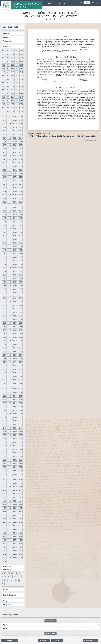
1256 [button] (4, 348)
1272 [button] (4, 362)
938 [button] (17, 69)
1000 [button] (4, 117)
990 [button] (4, 108)
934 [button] (21, 65)
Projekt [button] (58, 3)
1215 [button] (20, 309)
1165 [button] (9, 264)
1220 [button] (4, 316)
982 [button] (13, 101)
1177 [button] (9, 275)
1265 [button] (9, 355)
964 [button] (21, 86)
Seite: (82, 3)
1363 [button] (20, 442)
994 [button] (21, 108)
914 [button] (21, 51)
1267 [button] (20, 355)
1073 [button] (9, 181)
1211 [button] (20, 305)
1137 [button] (9, 239)
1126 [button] (15, 229)
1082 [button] (15, 188)
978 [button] (17, 97)
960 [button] (4, 86)
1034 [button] (15, 145)
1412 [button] (4, 490)
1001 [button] (9, 117)
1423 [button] (20, 497)
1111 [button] (20, 214)
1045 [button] (9, 156)
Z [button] (9, 584)
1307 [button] (20, 392)
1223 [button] (20, 316)
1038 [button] (15, 149)
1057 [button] (9, 166)
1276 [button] (4, 366)
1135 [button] (20, 236)
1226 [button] (15, 319)
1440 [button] (4, 515)
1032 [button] (4, 145)
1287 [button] (20, 373)
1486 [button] (15, 554)
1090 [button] (15, 195)
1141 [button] (9, 243)
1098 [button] (15, 202)
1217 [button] (9, 312)
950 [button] (4, 79)
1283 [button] (20, 369)
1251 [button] (20, 341)
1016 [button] (4, 131)
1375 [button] (20, 453)
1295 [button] (20, 380)
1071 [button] (20, 177)
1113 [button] (9, 218)
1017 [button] (9, 131)
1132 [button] (4, 236)
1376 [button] (4, 456)
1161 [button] (9, 261)
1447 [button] (20, 519)
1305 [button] (9, 392)
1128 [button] (4, 232)
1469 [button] (9, 540)
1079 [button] (20, 184)
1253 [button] (9, 344)
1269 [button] (9, 359)
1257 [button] (9, 348)
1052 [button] (4, 163)
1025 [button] (9, 138)
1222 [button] (15, 316)
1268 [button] (4, 359)
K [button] (9, 577)
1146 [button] (15, 246)
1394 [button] (15, 471)
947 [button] (13, 76)
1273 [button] (9, 362)
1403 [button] (20, 480)
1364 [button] (4, 446)
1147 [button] (20, 246)
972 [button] (13, 93)
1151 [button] (20, 250)
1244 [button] (4, 337)
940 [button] (4, 72)
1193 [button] (9, 289)
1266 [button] (15, 355)
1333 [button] (9, 417)
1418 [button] (15, 494)
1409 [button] (9, 487)
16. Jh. (5, 628)
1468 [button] (4, 540)
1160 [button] (4, 261)
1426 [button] (15, 501)
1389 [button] (9, 467)
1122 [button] (15, 225)
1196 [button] (4, 293)
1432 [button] (4, 508)
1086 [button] (15, 191)
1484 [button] (4, 554)
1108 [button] (4, 214)
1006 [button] (15, 120)
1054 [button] (15, 163)
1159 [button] (20, 257)
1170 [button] (15, 268)
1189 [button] (9, 286)
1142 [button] (15, 243)
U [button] (17, 580)
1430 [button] (15, 504)
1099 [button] (20, 202)
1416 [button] (4, 494)
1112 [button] (4, 218)
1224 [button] (4, 319)
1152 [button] (4, 254)
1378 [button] (15, 456)
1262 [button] (15, 351)
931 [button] (8, 65)
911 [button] (8, 51)
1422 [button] (15, 497)
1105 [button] (9, 211)
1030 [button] (15, 141)
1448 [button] (4, 522)
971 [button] (8, 93)
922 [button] (13, 58)
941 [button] (8, 72)
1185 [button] (9, 282)
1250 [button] (15, 341)
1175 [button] (20, 271)
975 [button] (4, 97)
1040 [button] (4, 152)
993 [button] (17, 108)
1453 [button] (9, 526)
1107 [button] (20, 211)
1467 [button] (20, 536)
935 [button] (4, 69)
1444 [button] (4, 519)
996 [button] (8, 111)
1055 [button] (20, 163)
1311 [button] (20, 396)
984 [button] (21, 101)
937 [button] (13, 69)
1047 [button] (20, 156)
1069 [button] (9, 177)
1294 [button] (15, 380)
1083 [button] (20, 188)
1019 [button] (20, 131)
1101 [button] (9, 207)
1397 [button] (9, 474)
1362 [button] (15, 442)
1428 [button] (4, 504)
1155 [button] (20, 254)
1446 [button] (15, 519)
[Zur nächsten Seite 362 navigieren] (91, 641)
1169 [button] (9, 268)
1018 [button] (15, 131)
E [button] (14, 573)
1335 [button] (20, 417)
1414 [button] (15, 490)
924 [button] (21, 58)
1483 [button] (20, 551)
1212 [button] (4, 309)
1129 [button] (9, 232)
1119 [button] (20, 222)
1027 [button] (20, 138)
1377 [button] (9, 456)
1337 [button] (9, 421)
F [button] (17, 573)
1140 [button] (4, 243)
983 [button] (17, 101)
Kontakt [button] (67, 3)
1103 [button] (20, 207)
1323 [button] (20, 407)
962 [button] (13, 86)
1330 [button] (15, 414)
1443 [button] (20, 515)
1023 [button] (20, 134)
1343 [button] (20, 424)
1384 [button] (4, 463)
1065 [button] (9, 173)
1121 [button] (9, 225)
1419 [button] (20, 494)
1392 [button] (4, 471)
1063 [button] (20, 170)
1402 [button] (15, 480)
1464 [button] (4, 536)
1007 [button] (20, 120)
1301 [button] (9, 389)
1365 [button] (9, 446)
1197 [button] (9, 293)
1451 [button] (20, 522)
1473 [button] (9, 544)
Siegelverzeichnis (10, 601)
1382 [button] (15, 460)
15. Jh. (5, 625)
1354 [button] (15, 435)
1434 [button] (15, 508)
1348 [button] (4, 432)
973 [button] (17, 93)
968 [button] (17, 90)
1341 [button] (9, 424)
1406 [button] (15, 483)
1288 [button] (4, 376)
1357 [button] (9, 439)
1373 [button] (9, 453)
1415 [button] (20, 490)
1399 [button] (20, 474)
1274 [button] (15, 362)
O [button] (20, 577)
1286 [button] (15, 373)
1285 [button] (9, 373)
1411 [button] (20, 487)
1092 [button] (4, 198)
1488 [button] (4, 558)
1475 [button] (20, 544)
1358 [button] (15, 439)
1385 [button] (9, 463)
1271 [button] (20, 359)
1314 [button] (15, 400)
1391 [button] (20, 467)
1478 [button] (15, 547)
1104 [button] (4, 211)
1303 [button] (20, 389)
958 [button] (17, 83)
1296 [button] (4, 383)
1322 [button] (15, 407)
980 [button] (4, 101)
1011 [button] (20, 124)
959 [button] (21, 83)
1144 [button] (4, 246)
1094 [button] (15, 198)
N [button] (17, 577)
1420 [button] (4, 497)
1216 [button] (4, 312)
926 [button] (8, 61)
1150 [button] (15, 250)
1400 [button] (4, 480)
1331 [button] (20, 414)
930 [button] (4, 65)
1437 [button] (9, 512)
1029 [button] (9, 141)
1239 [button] (20, 330)
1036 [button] (4, 149)
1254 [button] (15, 344)
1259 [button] (20, 348)
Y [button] (6, 584)
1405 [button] (9, 483)
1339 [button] (20, 421)
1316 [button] (4, 403)
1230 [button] (15, 323)
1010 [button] (15, 124)
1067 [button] (20, 173)
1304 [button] (4, 392)
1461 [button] (9, 533)
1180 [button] (4, 278)
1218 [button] (15, 312)
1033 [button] (9, 145)
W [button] (3, 584)
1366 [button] (15, 446)
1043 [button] (20, 152)
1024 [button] (4, 138)
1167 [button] (20, 264)
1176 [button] (4, 275)
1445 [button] (9, 519)
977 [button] (13, 97)
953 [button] (17, 79)
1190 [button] (15, 286)
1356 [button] (4, 439)
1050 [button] (15, 159)
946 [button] (8, 76)
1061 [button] (9, 170)
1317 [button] (9, 403)
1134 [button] (15, 236)
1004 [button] (4, 120)
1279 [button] (20, 366)
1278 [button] (15, 366)
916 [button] (8, 54)
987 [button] (13, 104)
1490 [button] (15, 558)
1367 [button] (20, 446)
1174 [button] (15, 271)
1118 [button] (15, 222)
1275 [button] (20, 362)
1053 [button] (9, 163)
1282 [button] (15, 369)
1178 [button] (15, 275)
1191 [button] (20, 286)
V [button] (20, 580)
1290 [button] (15, 376)
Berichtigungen (10, 595)
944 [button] (21, 72)
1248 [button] (4, 341)
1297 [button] (9, 383)
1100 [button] (4, 207)
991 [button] (8, 108)
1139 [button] (20, 239)
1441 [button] (9, 515)
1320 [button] (4, 407)
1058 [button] (15, 166)
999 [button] (21, 111)
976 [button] (8, 97)
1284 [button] (4, 373)
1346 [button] (15, 428)
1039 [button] (20, 149)
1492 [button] (4, 561)
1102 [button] (15, 207)
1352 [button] (4, 435)
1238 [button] (15, 330)
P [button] (3, 580)
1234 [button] (15, 327)
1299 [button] (20, 383)
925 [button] (4, 61)
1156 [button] (4, 257)
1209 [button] (9, 305)
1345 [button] (9, 428)
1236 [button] (4, 330)
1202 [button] (15, 298)
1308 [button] (4, 396)
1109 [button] (9, 214)
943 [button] (17, 72)
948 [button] (17, 76)
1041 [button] (9, 152)
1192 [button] (4, 289)
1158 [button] (15, 257)
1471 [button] (20, 540)
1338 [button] (15, 421)
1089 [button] (9, 195)
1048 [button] (4, 159)
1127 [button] (20, 229)
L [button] (11, 577)
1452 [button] (4, 526)
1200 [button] (4, 298)
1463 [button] (20, 533)
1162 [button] (15, 261)
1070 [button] (15, 177)
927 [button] (13, 61)
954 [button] (21, 79)
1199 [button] (20, 293)
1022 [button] (15, 134)
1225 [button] (9, 319)
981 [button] (8, 101)
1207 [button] (20, 302)
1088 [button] (4, 195)
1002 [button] (15, 117)
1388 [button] (4, 467)
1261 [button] (9, 351)
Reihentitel (8, 33)
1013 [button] (9, 127)
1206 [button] (15, 302)
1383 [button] (20, 460)
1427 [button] (20, 501)
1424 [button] (4, 501)
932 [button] (13, 65)
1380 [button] (4, 460)
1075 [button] (20, 181)
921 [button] (8, 58)
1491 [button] (20, 558)
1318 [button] (15, 403)
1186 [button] (15, 282)
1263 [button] (20, 351)
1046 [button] (15, 156)
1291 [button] (20, 376)
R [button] (9, 580)
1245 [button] (9, 337)
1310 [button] (15, 396)
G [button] (19, 573)
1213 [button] (9, 309)
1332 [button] (4, 417)
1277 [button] (9, 366)
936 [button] (8, 69)
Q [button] (6, 580)
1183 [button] (20, 278)
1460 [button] (4, 533)
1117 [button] (9, 222)
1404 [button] (4, 483)
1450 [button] (15, 522)
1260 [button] (4, 351)
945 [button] (4, 76)
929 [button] (21, 61)
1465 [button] (9, 536)
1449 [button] (9, 522)
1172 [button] (4, 271)
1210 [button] (15, 305)
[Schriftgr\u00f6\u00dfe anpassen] (93, 3)
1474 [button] (15, 544)
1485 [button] (9, 554)
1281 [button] (9, 369)
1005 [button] (9, 120)
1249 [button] (9, 341)
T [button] (14, 580)
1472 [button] (4, 544)
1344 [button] (4, 428)
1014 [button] (15, 127)
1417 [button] (9, 494)
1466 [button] (15, 536)
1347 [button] (20, 428)
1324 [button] (4, 410)
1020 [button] (4, 134)
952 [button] (13, 79)
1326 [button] (15, 410)
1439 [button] (20, 512)
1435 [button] (20, 508)
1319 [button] (20, 403)
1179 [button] (20, 275)
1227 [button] (20, 319)
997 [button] (13, 111)
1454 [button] (15, 526)
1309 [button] (9, 396)
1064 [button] (4, 173)
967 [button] (13, 90)
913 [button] (17, 51)
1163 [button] (20, 261)
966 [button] (8, 90)
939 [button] (21, 69)
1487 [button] (20, 554)
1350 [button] (15, 432)
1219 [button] (20, 312)
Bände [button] (49, 3)
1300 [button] (4, 389)
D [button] (11, 573)
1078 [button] (15, 184)
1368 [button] (4, 449)
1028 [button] (4, 141)
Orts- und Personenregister (10, 568)
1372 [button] (4, 453)
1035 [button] (20, 145)
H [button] (3, 577)
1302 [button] (15, 389)
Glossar (6, 589)
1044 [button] (4, 156)
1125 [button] (9, 229)
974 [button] (21, 93)
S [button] (11, 580)
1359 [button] (20, 439)
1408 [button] (4, 487)
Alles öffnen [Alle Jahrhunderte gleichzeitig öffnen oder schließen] (50, 621)
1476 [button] (4, 547)
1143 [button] (20, 243)
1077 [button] (9, 184)
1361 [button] (9, 442)
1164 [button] (4, 264)
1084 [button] (4, 191)
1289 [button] (9, 376)
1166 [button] (15, 264)
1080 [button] (4, 188)
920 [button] (4, 58)
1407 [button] (20, 483)
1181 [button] (9, 278)
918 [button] (17, 54)
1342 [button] (15, 424)
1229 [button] (9, 323)
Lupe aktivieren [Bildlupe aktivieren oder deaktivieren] (90, 140)
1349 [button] (9, 432)
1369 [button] (9, 449)
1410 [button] (15, 487)
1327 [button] (20, 410)
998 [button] (17, 111)
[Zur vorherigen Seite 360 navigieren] (10, 641)
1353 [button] (9, 435)
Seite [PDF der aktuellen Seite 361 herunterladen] (44, 641)
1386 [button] (15, 463)
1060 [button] (4, 170)
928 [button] (17, 61)
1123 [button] (20, 225)
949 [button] (21, 76)
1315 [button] (20, 400)
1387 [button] (20, 463)
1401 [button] (9, 480)
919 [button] (21, 54)
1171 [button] (20, 268)
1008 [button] (4, 124)
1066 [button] (15, 173)
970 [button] (4, 93)
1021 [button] (9, 134)
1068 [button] (4, 177)
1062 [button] (15, 170)
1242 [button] (15, 334)
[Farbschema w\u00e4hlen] (97, 3)
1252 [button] (4, 344)
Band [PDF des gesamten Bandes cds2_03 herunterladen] (57, 641)
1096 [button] (4, 202)
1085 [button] (9, 191)
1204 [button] (4, 302)
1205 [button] (9, 302)
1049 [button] (9, 159)
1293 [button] (9, 380)
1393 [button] (9, 471)
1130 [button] (15, 232)
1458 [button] (15, 529)
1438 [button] (15, 512)
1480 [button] (4, 551)
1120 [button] (4, 225)
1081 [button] (9, 188)
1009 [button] (9, 124)
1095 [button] (20, 198)
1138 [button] (15, 239)
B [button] (6, 573)
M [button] (14, 577)
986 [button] (8, 104)
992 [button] (13, 108)
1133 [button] (9, 236)
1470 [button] (15, 540)
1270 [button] (15, 359)
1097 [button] (9, 202)
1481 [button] (9, 551)
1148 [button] (4, 250)
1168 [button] (4, 268)
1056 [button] (4, 166)
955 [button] (4, 83)
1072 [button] (4, 181)
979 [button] (21, 97)
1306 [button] (15, 392)
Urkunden (7, 47)
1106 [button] (15, 211)
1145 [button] (9, 246)
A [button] (3, 573)
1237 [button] (9, 330)
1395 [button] (20, 471)
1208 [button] (4, 305)
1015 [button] (20, 127)
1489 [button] (9, 558)
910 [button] (4, 51)
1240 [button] (4, 334)
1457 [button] (9, 529)
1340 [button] (4, 424)
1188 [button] (4, 286)
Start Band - (12, 27)
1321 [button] (9, 407)
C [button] (8, 573)
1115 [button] (20, 218)
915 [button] (4, 54)
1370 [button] (15, 449)
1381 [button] (9, 460)
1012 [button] (4, 127)
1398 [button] (15, 474)
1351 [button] (20, 432)
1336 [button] (4, 421)
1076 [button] (4, 184)
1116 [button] (4, 222)
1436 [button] (4, 512)
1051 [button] (20, 159)
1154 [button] (15, 254)
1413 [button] (9, 490)
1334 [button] (15, 417)
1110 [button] (15, 214)
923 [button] (17, 58)
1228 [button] (4, 323)
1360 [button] (4, 442)
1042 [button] (15, 152)
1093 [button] (9, 198)
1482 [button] (15, 551)
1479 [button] (20, 547)
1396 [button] (4, 474)
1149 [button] (9, 250)
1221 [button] (9, 316)
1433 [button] (9, 508)
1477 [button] (9, 547)
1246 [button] (15, 337)
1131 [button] (20, 232)
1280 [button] (4, 369)
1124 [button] (4, 229)
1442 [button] (15, 515)
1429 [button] (9, 504)
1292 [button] (4, 380)
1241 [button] (9, 334)
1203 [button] (20, 298)
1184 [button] (4, 282)
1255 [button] (20, 344)
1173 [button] (9, 271)
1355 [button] (20, 435)
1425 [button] (9, 501)
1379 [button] (20, 456)
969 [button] (21, 90)
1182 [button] (15, 278)
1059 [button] (20, 166)
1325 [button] (9, 410)
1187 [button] (20, 282)
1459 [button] (20, 529)
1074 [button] (15, 181)
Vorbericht (7, 41)
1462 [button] (15, 533)
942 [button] (13, 72)
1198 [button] (15, 293)
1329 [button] (9, 414)
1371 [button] (20, 449)
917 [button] (13, 54)
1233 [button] (9, 327)
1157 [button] (9, 257)
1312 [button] (4, 400)
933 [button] (17, 65)
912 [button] (13, 51)
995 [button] (4, 111)
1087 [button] (20, 191)
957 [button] (13, 83)
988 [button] (17, 104)
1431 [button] (20, 504)
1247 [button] (20, 337)
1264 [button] (4, 355)
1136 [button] (4, 239)
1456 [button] (4, 529)
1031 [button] (20, 141)
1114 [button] (15, 218)
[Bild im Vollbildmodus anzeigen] (99, 27)
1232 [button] (4, 327)
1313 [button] (9, 400)
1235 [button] (20, 327)
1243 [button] (20, 334)
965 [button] (4, 90)
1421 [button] (9, 497)
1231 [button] (20, 323)
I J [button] (6, 577)
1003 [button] (20, 117)
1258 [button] (15, 348)
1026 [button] (15, 138)
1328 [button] (4, 414)
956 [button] (8, 83)
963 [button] (17, 86)
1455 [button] (20, 526)
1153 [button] (9, 254)
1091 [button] (20, 195)
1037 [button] (9, 149)
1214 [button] (15, 309)
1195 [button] (20, 289)
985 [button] (4, 104)
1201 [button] (9, 298)
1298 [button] (15, 383)
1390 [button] (15, 467)
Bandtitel (7, 37)
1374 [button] (15, 453)
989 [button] (21, 104)
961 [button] (8, 86)
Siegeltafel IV (8, 605)
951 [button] (8, 79)
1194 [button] (15, 289)
